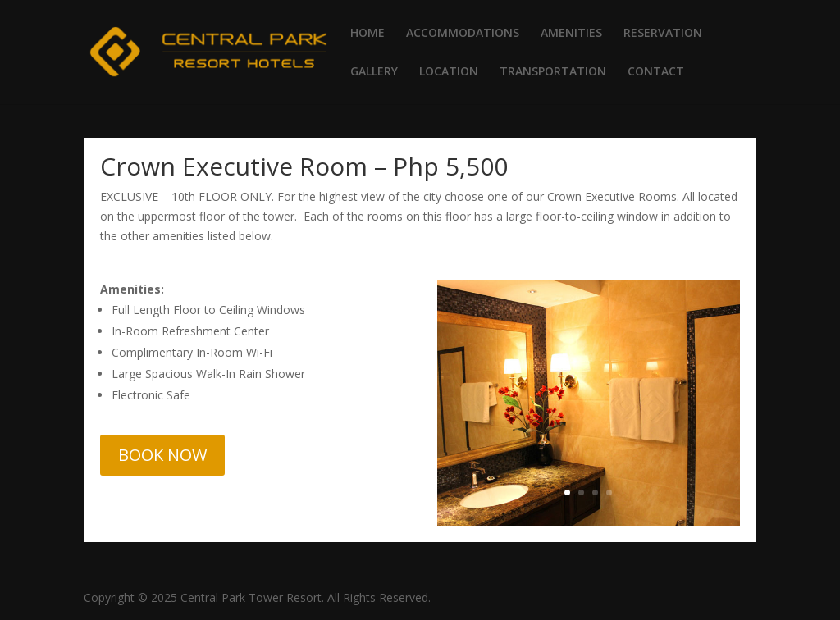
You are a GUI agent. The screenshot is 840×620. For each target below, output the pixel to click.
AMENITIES (571, 34)
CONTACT (656, 72)
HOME (367, 34)
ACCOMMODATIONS (463, 34)
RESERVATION (663, 34)
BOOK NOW (162, 455)
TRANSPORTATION (553, 72)
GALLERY (374, 72)
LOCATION (449, 72)
